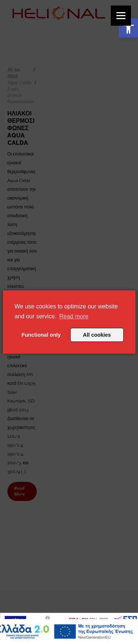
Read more (74, 316)
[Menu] (121, 16)
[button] (128, 28)
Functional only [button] (41, 335)
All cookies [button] (97, 335)
